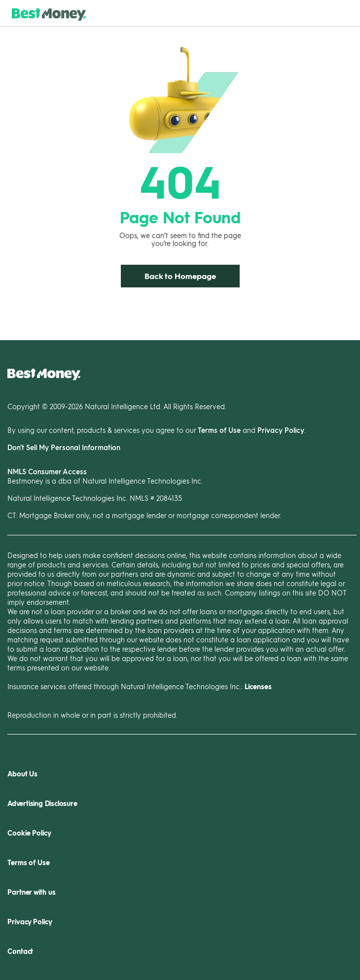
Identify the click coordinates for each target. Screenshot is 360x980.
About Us (22, 774)
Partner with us (32, 892)
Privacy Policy (281, 430)
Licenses (258, 686)
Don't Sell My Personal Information (64, 447)
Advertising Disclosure (42, 803)
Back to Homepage (180, 276)
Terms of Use (219, 430)
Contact (20, 951)
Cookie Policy (29, 833)
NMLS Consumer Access (47, 471)
